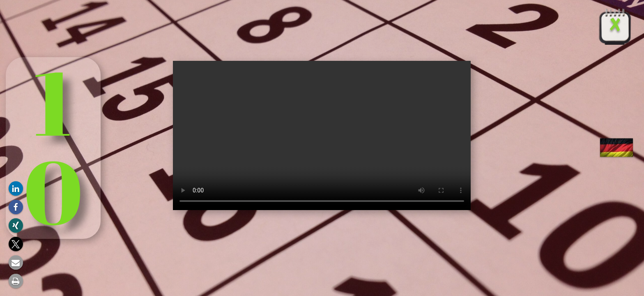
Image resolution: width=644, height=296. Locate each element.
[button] (16, 188)
